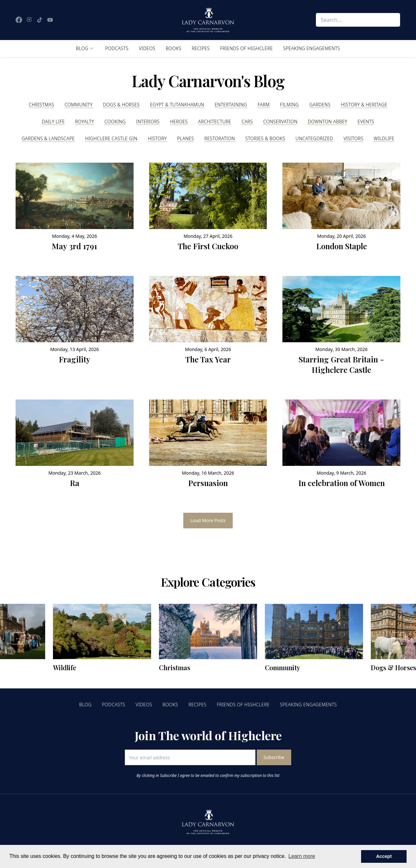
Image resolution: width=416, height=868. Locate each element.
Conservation (280, 122)
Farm (264, 105)
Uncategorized (314, 138)
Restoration (220, 138)
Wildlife (384, 138)
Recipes (201, 48)
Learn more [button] (302, 856)
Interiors (148, 122)
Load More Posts (208, 520)
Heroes (179, 122)
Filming (290, 105)
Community (79, 105)
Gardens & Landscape (48, 138)
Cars (247, 122)
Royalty (84, 122)
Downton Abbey (327, 122)
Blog (82, 48)
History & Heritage (364, 105)
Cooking (115, 122)
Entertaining (231, 105)
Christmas (41, 105)
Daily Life (53, 122)
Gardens (320, 105)
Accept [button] (384, 856)
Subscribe (274, 757)
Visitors (353, 138)
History (157, 138)
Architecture (215, 122)
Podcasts (117, 48)
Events (366, 122)
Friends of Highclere (246, 48)
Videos (147, 48)
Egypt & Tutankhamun (177, 105)
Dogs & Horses (121, 105)
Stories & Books (265, 138)
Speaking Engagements (312, 48)
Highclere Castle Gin (111, 138)
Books (174, 48)
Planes (186, 138)
